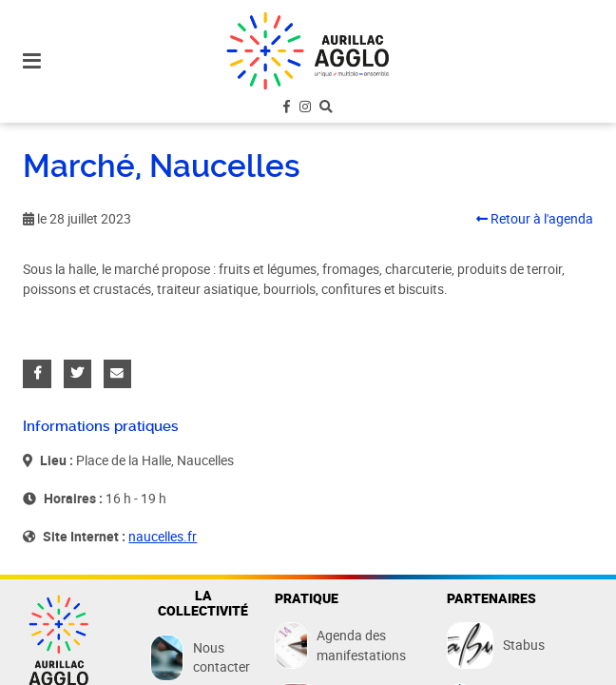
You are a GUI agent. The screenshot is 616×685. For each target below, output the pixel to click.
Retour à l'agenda (535, 219)
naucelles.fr (163, 537)
